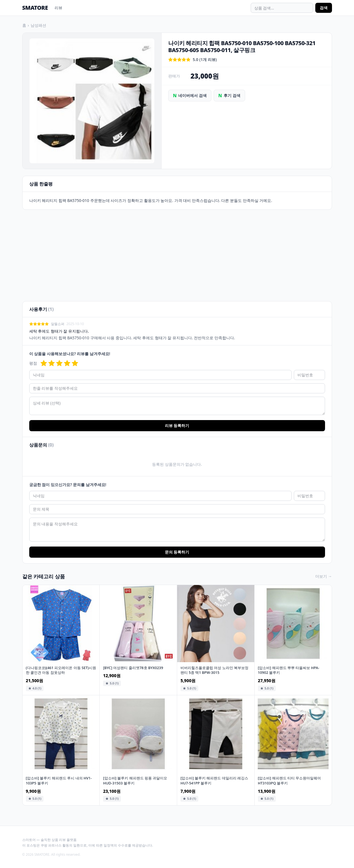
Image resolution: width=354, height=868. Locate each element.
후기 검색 (229, 96)
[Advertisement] (177, 252)
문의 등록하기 (177, 552)
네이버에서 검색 (190, 96)
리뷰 (58, 8)
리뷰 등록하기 (177, 426)
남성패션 (38, 25)
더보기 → (324, 576)
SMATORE (35, 8)
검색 (324, 8)
